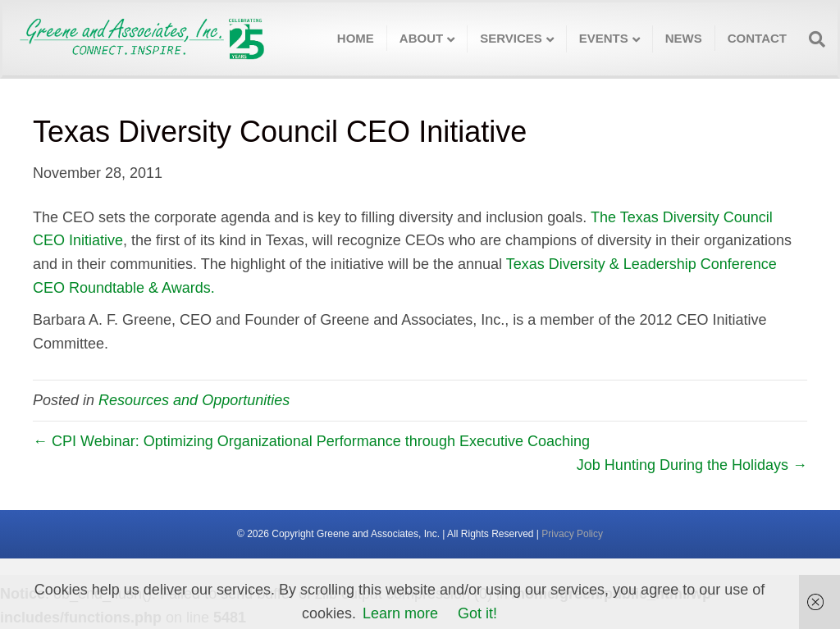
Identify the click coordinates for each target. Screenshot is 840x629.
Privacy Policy (572, 534)
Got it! (477, 613)
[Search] (812, 39)
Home (356, 38)
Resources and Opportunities (194, 400)
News (684, 38)
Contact (757, 38)
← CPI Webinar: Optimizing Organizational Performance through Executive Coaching (311, 441)
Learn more (400, 613)
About (421, 38)
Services (511, 38)
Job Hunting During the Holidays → (692, 465)
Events (604, 38)
